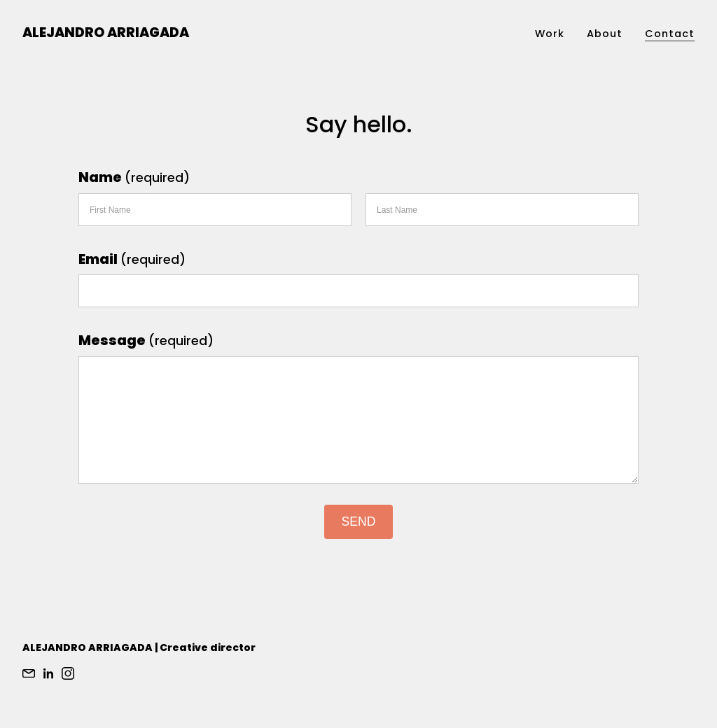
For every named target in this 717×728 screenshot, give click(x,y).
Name (134, 177)
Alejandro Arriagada (106, 33)
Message (146, 341)
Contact (670, 34)
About (605, 34)
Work (550, 34)
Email (132, 259)
